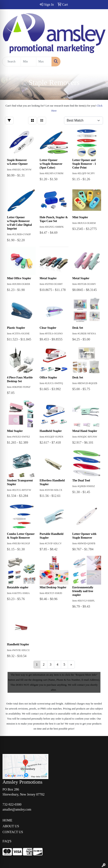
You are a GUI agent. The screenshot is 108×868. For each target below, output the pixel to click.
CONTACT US (13, 832)
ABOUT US (11, 826)
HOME (7, 820)
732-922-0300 (12, 804)
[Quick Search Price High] (44, 62)
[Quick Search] (11, 62)
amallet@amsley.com (17, 809)
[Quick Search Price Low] (28, 62)
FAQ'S (7, 841)
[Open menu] (100, 62)
